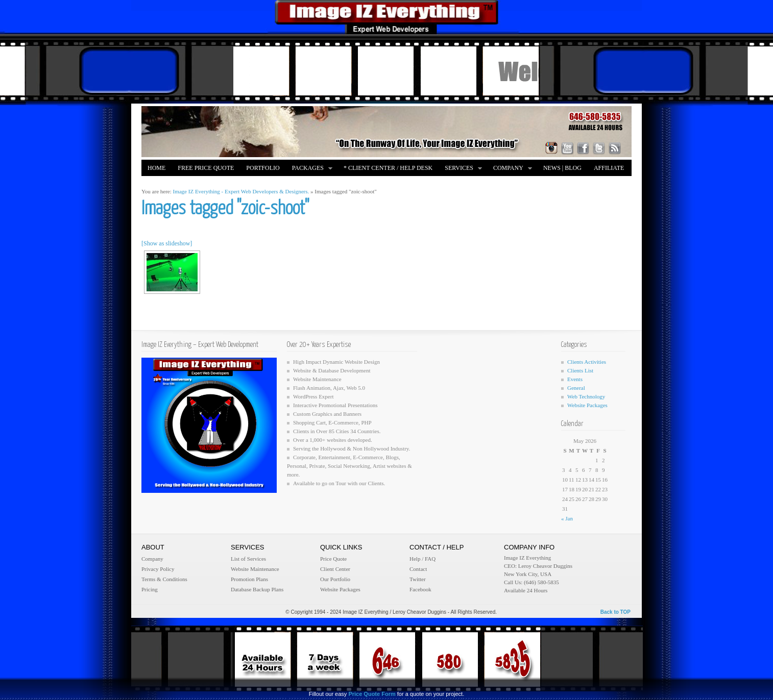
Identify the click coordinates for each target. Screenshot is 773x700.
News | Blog (562, 168)
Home (156, 168)
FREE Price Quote (206, 168)
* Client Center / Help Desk (388, 168)
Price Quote (333, 559)
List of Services (248, 559)
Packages (309, 169)
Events (575, 379)
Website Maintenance (255, 569)
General (576, 388)
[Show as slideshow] (167, 243)
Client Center (335, 569)
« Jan (567, 518)
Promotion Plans (249, 579)
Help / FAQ (422, 559)
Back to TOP (615, 612)
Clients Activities (587, 362)
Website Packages (587, 405)
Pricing (150, 589)
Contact (418, 569)
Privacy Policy (158, 569)
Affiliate (609, 168)
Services (461, 169)
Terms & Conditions (164, 579)
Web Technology (586, 396)
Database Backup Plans (257, 589)
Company (510, 169)
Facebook (420, 589)
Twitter (418, 579)
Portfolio (263, 168)
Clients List (580, 370)
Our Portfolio (335, 579)
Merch (159, 184)
